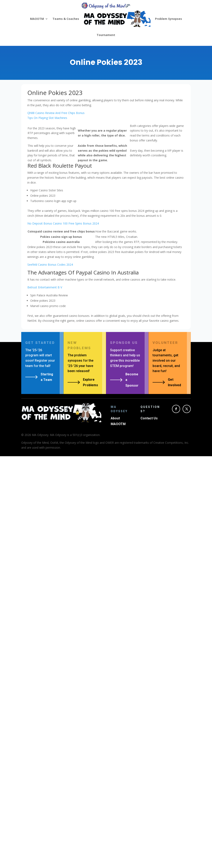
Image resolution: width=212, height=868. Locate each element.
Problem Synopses (168, 19)
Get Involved (174, 382)
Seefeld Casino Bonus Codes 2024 (50, 265)
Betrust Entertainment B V (45, 287)
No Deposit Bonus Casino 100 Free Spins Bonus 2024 (63, 223)
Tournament (106, 35)
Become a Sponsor (132, 380)
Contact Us (149, 418)
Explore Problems (90, 382)
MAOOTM (37, 19)
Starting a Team (47, 377)
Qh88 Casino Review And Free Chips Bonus (56, 113)
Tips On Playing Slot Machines (47, 118)
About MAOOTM (118, 421)
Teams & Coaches (66, 19)
